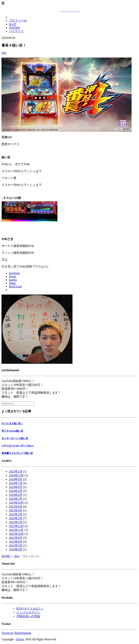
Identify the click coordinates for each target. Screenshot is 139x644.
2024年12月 (16, 475)
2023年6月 (16, 507)
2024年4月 (16, 491)
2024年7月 (16, 483)
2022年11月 (16, 530)
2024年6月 (16, 487)
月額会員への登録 (28, 616)
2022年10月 (16, 534)
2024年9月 (16, 479)
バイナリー (16, 31)
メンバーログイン (28, 612)
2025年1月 (16, 471)
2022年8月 (16, 542)
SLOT (13, 24)
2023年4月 (16, 510)
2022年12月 (16, 526)
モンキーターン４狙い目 (15, 438)
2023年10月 (16, 503)
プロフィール (18, 21)
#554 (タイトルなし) (30, 608)
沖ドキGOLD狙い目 (12, 431)
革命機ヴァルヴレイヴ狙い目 (17, 453)
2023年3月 (16, 514)
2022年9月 (16, 538)
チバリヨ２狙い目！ (12, 423)
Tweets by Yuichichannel (16, 633)
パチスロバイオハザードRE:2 (17, 446)
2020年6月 (16, 549)
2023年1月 (16, 522)
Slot (4, 53)
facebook (14, 273)
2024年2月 (16, 499)
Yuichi (20, 639)
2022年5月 (16, 546)
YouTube (14, 28)
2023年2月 (16, 518)
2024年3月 (16, 495)
